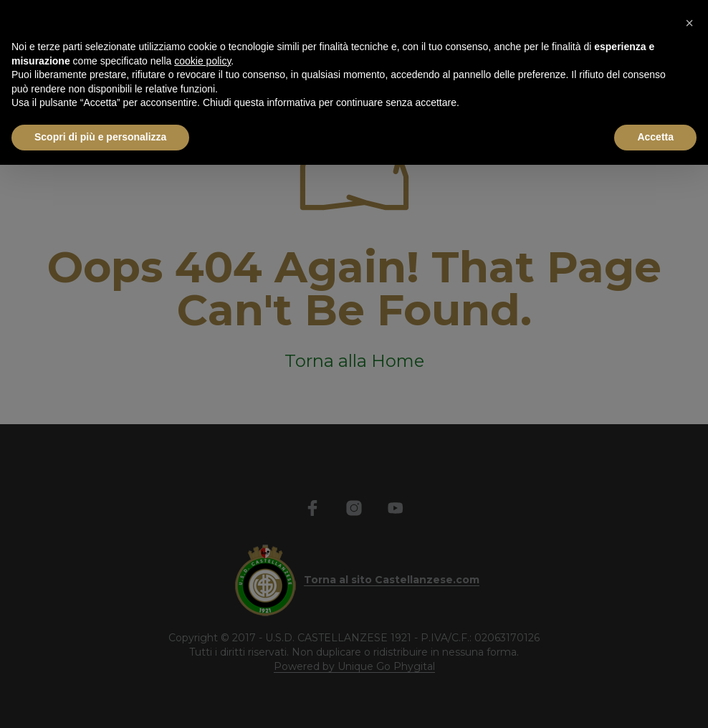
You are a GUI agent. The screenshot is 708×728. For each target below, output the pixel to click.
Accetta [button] (655, 137)
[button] (689, 23)
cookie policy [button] (202, 61)
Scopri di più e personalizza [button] (100, 137)
